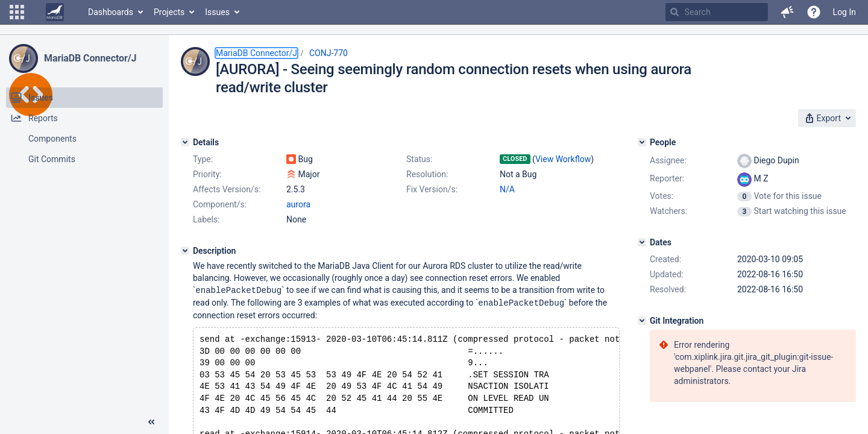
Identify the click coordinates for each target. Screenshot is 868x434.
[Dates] (642, 242)
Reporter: (667, 178)
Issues (217, 12)
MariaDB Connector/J (90, 58)
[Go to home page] (55, 12)
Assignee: (668, 160)
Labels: (206, 219)
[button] (17, 12)
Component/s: (220, 204)
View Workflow (563, 159)
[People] (642, 142)
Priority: (207, 174)
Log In (844, 12)
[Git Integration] (642, 321)
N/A (507, 189)
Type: (203, 159)
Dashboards (111, 12)
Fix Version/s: (432, 189)
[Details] (185, 142)
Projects (169, 12)
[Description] (185, 251)
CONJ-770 (329, 53)
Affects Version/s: (227, 189)
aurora (298, 204)
